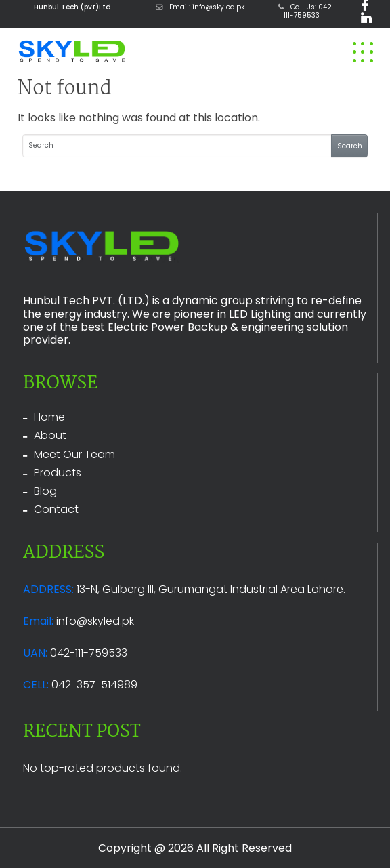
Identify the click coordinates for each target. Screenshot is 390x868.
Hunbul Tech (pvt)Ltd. (73, 7)
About (50, 435)
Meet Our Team (74, 454)
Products (58, 473)
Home (49, 417)
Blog (45, 491)
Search (350, 146)
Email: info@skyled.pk (200, 7)
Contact (56, 509)
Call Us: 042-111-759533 (307, 11)
